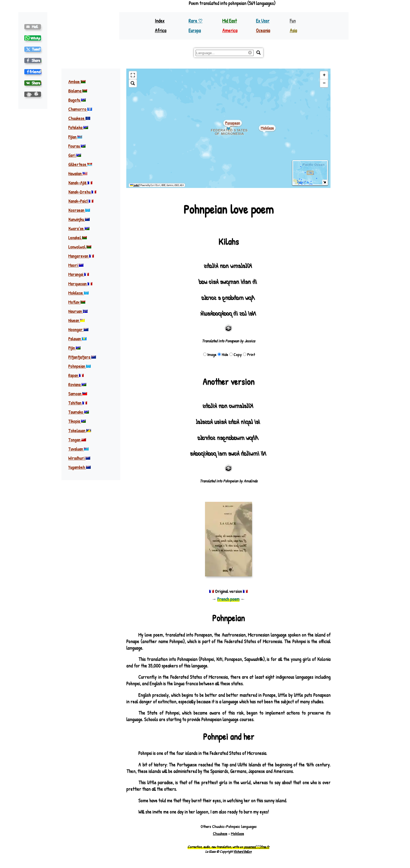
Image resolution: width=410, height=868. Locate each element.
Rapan (76, 375)
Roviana (77, 384)
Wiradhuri (79, 458)
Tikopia (77, 421)
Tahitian (78, 403)
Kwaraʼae (79, 228)
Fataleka (78, 127)
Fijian (75, 137)
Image (210, 355)
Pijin (74, 348)
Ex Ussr (263, 21)
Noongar (78, 329)
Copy (235, 355)
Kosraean (79, 210)
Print (249, 355)
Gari (75, 155)
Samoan (78, 394)
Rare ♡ (195, 21)
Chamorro (80, 109)
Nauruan (78, 311)
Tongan (77, 440)
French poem (228, 599)
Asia (293, 30)
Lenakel (78, 238)
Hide (223, 355)
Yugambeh (79, 467)
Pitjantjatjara (82, 357)
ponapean (233, 123)
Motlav (77, 302)
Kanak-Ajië (80, 183)
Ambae (77, 82)
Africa (161, 30)
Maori (76, 265)
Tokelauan (80, 430)
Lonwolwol (80, 247)
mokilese (267, 128)
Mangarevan (81, 256)
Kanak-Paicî (81, 201)
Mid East (230, 21)
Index (160, 21)
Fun (293, 21)
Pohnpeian (79, 366)
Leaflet (135, 185)
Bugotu (77, 100)
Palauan (77, 339)
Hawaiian (78, 173)
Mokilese (78, 293)
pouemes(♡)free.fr (257, 847)
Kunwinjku (79, 219)
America (230, 30)
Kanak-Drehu (82, 192)
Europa (195, 30)
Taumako (79, 412)
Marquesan (80, 284)
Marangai (79, 274)
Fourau (77, 146)
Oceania (263, 30)
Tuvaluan (78, 449)
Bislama (78, 91)
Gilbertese (80, 164)
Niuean (76, 320)
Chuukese (79, 118)
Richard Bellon (243, 852)
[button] (324, 75)
